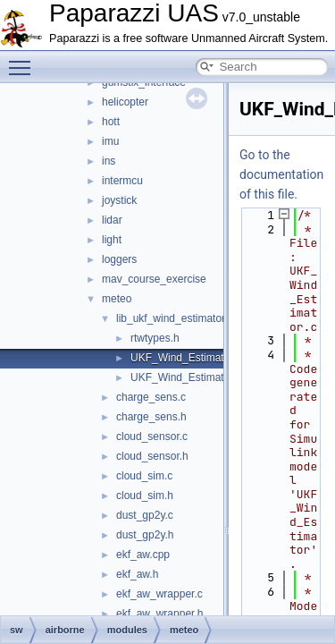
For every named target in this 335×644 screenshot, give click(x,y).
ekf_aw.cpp (143, 555)
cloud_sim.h (145, 496)
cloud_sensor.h (152, 456)
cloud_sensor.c (152, 436)
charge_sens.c (151, 397)
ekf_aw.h (137, 574)
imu (110, 141)
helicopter (125, 102)
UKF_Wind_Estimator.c (186, 358)
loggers (119, 259)
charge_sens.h (151, 417)
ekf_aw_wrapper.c (159, 594)
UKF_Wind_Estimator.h (186, 377)
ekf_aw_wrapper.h (159, 614)
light (112, 240)
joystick (119, 200)
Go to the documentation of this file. (281, 174)
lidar (112, 220)
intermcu (122, 181)
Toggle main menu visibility (24, 60)
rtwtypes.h (155, 338)
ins (109, 161)
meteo (117, 299)
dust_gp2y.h (145, 535)
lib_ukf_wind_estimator (171, 318)
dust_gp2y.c (145, 515)
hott (111, 122)
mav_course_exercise (154, 279)
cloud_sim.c (144, 476)
